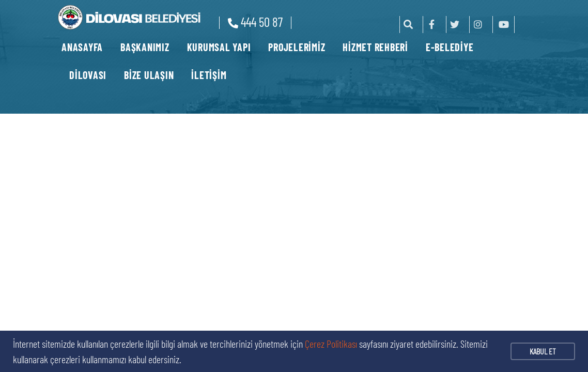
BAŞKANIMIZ (145, 47)
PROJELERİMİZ (297, 47)
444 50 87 (255, 22)
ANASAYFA (82, 47)
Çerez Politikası (331, 344)
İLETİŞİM (209, 75)
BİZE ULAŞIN (149, 75)
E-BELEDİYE (450, 47)
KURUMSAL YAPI (219, 47)
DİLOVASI (88, 75)
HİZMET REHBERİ (375, 47)
